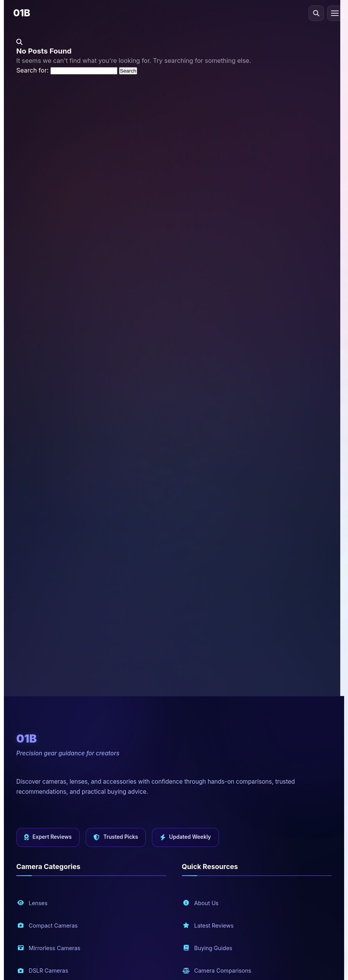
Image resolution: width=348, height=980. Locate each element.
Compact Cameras (47, 925)
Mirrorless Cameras (49, 948)
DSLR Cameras (43, 970)
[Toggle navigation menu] (335, 13)
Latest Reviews (208, 925)
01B (22, 13)
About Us (201, 903)
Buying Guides (207, 948)
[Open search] (316, 13)
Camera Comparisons (217, 970)
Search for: (32, 70)
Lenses (32, 903)
